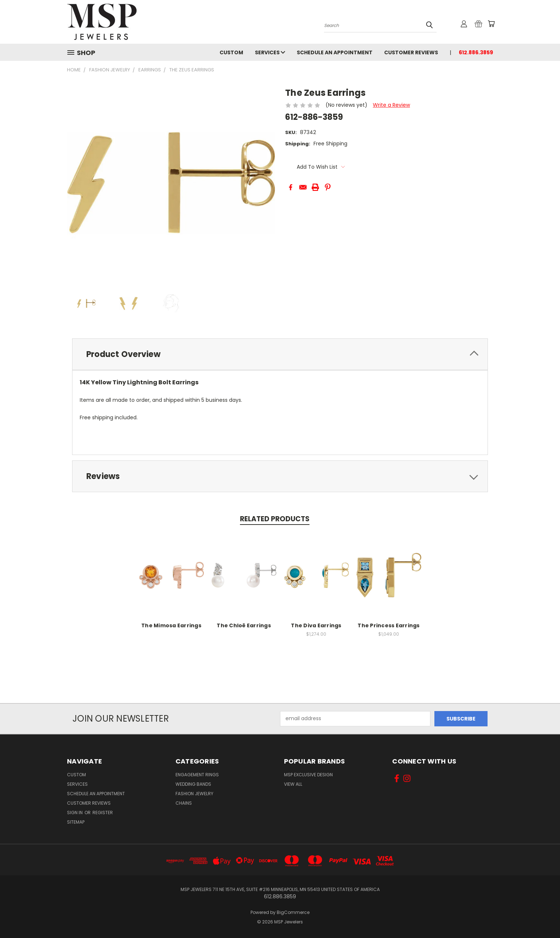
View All (293, 784)
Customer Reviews (411, 52)
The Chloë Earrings (244, 625)
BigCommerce (293, 912)
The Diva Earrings (316, 625)
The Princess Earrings (389, 625)
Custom (231, 52)
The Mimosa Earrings (171, 625)
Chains (184, 803)
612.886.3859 (476, 52)
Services (270, 52)
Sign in (75, 813)
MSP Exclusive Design (308, 775)
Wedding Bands (193, 784)
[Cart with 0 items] (491, 24)
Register (103, 813)
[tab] (280, 354)
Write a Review (391, 105)
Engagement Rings (197, 775)
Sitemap (76, 822)
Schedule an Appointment (335, 52)
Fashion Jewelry (194, 794)
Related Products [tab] (275, 519)
